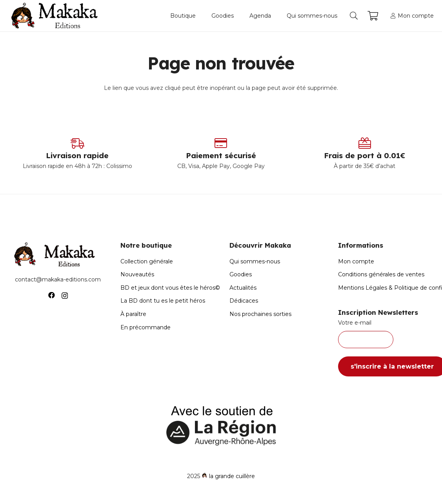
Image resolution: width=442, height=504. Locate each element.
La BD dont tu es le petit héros (163, 301)
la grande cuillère (232, 476)
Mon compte (356, 261)
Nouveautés (137, 274)
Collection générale (147, 261)
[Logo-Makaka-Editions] (56, 16)
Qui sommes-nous (255, 261)
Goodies (241, 274)
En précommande (146, 327)
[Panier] (373, 16)
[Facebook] (52, 295)
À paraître (133, 314)
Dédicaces (244, 301)
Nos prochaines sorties (260, 314)
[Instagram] (65, 296)
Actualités (243, 288)
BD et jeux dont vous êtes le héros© (170, 288)
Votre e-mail (384, 334)
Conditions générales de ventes (381, 274)
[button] (354, 16)
